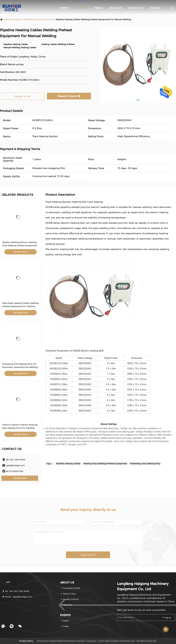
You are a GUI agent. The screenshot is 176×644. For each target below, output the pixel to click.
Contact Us (136, 8)
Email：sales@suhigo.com (17, 597)
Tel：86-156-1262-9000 (16, 591)
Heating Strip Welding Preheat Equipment (105, 464)
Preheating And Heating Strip (145, 464)
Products (81, 8)
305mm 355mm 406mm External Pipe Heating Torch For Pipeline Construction (20, 428)
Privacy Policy (26, 641)
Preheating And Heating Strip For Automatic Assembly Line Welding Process (20, 367)
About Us (116, 8)
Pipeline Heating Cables (68, 464)
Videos (98, 8)
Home (64, 8)
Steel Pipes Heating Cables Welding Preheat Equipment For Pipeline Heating (20, 306)
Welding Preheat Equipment (39, 19)
